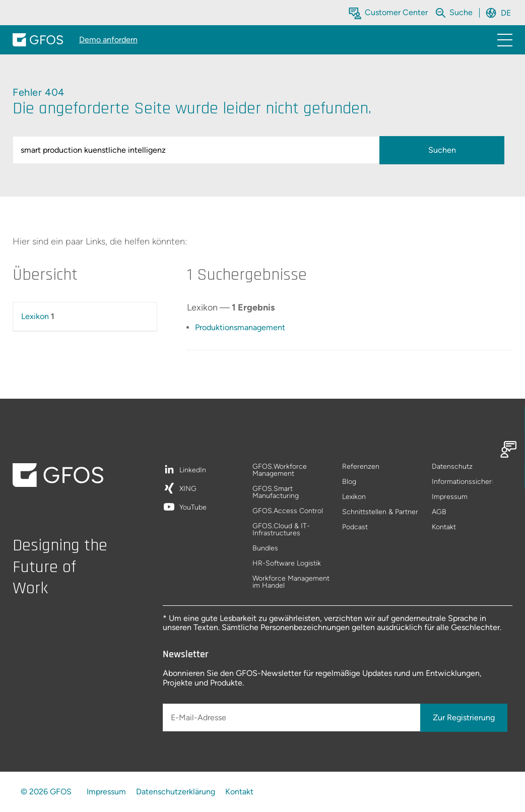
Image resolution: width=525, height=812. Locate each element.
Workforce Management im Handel (291, 582)
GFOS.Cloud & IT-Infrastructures (281, 530)
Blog (349, 482)
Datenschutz (452, 467)
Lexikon (35, 316)
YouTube (193, 508)
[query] (198, 150)
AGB (439, 512)
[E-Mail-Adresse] (292, 717)
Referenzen (361, 467)
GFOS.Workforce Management (280, 471)
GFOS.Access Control (288, 511)
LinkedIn (193, 471)
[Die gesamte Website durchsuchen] (462, 12)
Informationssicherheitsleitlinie (472, 482)
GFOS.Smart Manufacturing (276, 493)
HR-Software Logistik (287, 564)
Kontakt (444, 527)
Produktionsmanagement (240, 327)
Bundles (265, 549)
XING (188, 489)
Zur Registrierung (464, 717)
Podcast (355, 527)
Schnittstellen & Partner (380, 512)
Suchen (442, 150)
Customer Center (396, 12)
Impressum (450, 497)
